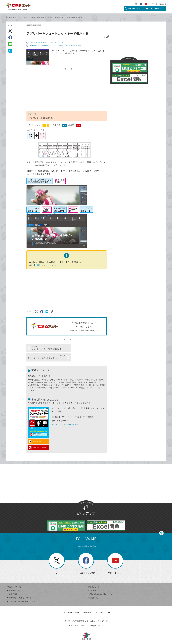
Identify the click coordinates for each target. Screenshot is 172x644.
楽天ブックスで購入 (39, 439)
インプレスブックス (78, 616)
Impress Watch (96, 616)
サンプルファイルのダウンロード (21, 592)
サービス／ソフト (18, 17)
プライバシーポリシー (70, 603)
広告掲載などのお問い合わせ (100, 585)
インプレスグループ (103, 603)
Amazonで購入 (38, 433)
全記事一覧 (93, 589)
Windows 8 (34, 45)
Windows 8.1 (46, 45)
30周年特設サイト (15, 585)
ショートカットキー (36, 17)
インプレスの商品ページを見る (65, 415)
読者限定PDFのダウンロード (19, 589)
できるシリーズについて (17, 581)
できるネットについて (158, 4)
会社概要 (87, 603)
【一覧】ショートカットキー (46, 265)
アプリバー (58, 45)
